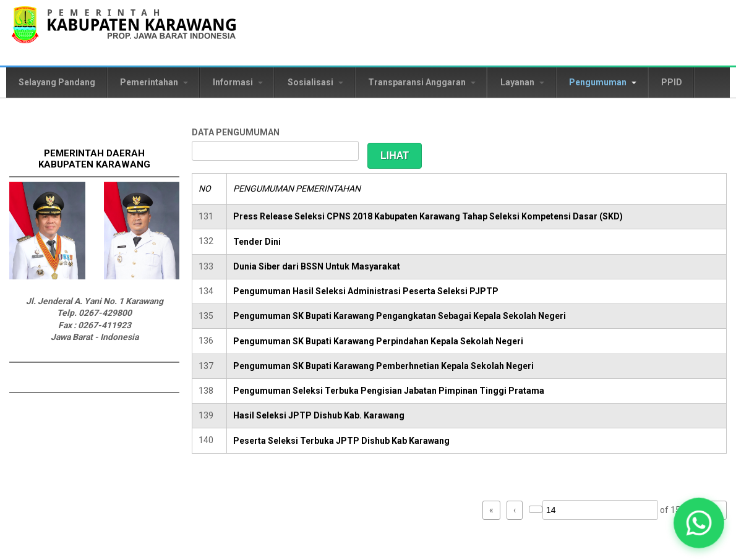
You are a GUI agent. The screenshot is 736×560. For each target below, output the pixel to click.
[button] (699, 523)
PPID (672, 82)
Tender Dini (257, 242)
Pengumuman (603, 82)
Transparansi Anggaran (422, 82)
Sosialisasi (315, 82)
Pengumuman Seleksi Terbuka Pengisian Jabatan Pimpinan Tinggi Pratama (389, 391)
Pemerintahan (154, 82)
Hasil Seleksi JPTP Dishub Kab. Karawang (319, 415)
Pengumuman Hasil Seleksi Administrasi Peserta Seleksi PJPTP (366, 291)
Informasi (238, 82)
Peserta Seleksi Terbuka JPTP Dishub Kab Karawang (341, 441)
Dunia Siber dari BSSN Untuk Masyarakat (317, 266)
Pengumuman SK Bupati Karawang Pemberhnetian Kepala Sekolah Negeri (383, 366)
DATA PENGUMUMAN (236, 132)
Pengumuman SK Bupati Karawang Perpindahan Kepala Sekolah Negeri (378, 341)
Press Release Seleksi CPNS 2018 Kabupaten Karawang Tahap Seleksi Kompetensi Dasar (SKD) (428, 216)
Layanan (522, 82)
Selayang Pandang (57, 82)
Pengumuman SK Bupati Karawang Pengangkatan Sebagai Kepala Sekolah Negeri (400, 316)
